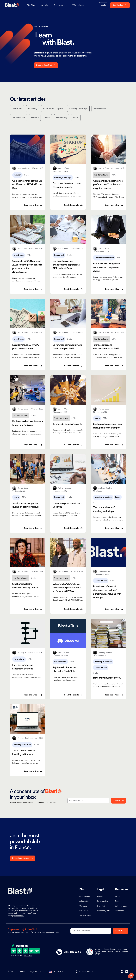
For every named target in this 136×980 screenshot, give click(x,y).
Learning (45, 27)
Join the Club (85, 901)
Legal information (37, 972)
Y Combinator (78, 5)
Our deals (83, 906)
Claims (100, 897)
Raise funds (84, 911)
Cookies (22, 972)
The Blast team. (86, 916)
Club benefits (85, 897)
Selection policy (121, 906)
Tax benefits (120, 911)
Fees (117, 901)
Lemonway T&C (103, 911)
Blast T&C (101, 906)
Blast (36, 27)
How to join (44, 5)
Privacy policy (103, 901)
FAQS (117, 897)
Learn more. (19, 916)
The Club (31, 5)
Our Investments (61, 5)
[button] (57, 972)
